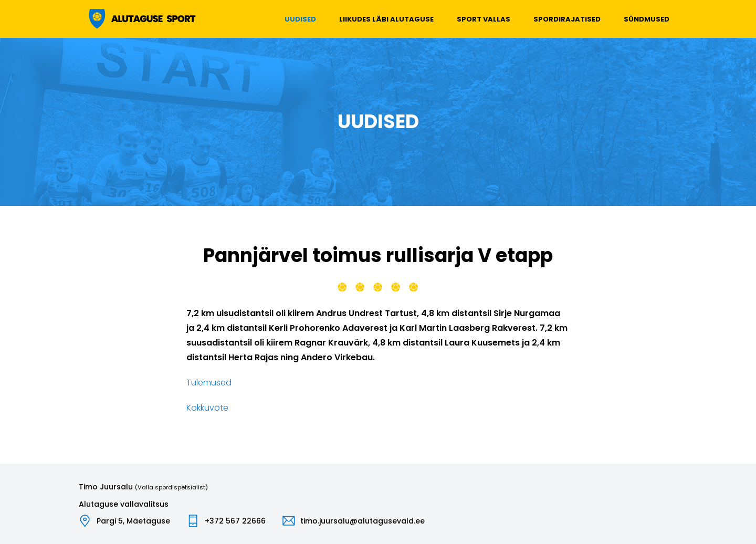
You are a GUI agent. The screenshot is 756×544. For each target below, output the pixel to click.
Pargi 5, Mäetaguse (133, 521)
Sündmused (647, 19)
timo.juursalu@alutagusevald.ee (363, 521)
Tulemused (209, 383)
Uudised (300, 19)
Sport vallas (484, 19)
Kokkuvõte (207, 408)
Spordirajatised (567, 19)
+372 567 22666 (235, 521)
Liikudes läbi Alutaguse (386, 19)
